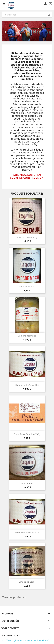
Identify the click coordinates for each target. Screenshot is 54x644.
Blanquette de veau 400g (27, 385)
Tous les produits (15, 598)
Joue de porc (27, 483)
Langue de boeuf (27, 582)
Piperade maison (27, 286)
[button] (6, 31)
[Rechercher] (27, 15)
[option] (27, 31)
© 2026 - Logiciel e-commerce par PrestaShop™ (26, 640)
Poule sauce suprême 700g (27, 434)
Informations (11, 636)
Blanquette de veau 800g (27, 533)
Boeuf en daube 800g (27, 237)
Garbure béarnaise (27, 336)
